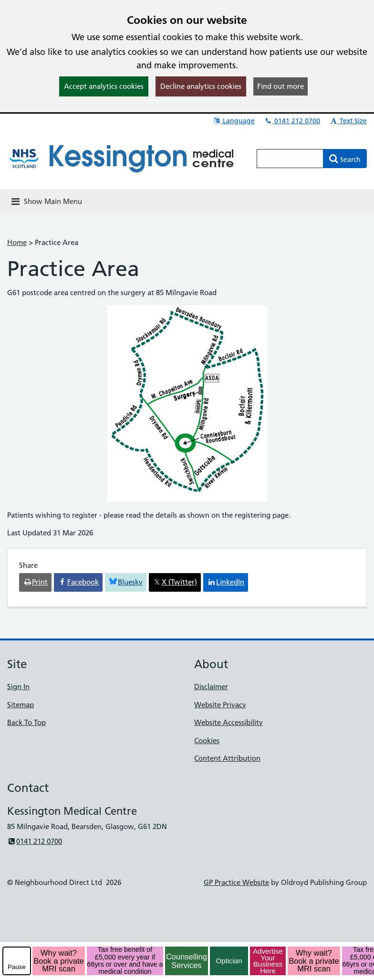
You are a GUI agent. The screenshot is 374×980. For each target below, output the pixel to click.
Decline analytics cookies (201, 86)
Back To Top (26, 722)
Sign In (18, 687)
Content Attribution (227, 758)
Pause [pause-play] (17, 967)
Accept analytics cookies (104, 86)
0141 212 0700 (292, 121)
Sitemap (21, 705)
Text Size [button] (348, 121)
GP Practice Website (236, 882)
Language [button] (234, 121)
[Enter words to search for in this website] (290, 159)
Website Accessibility (229, 722)
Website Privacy (220, 705)
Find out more (280, 86)
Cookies (207, 740)
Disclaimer (211, 687)
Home (17, 242)
